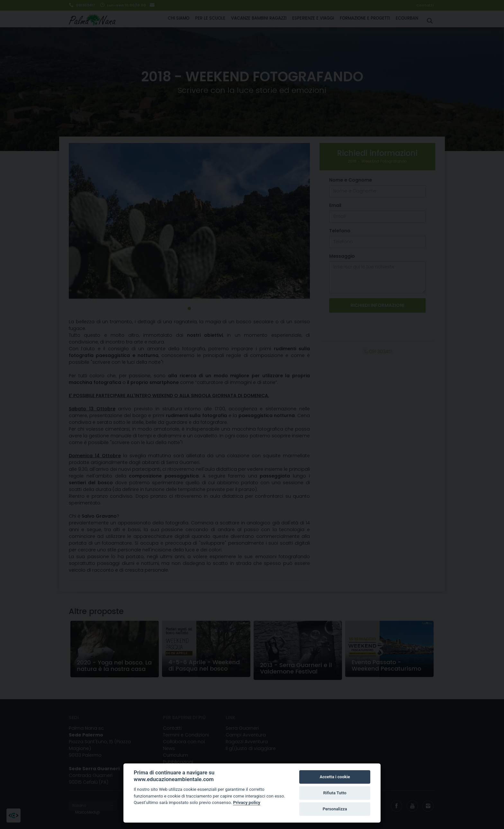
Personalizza (335, 809)
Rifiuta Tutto (335, 793)
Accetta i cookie (335, 777)
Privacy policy (247, 802)
